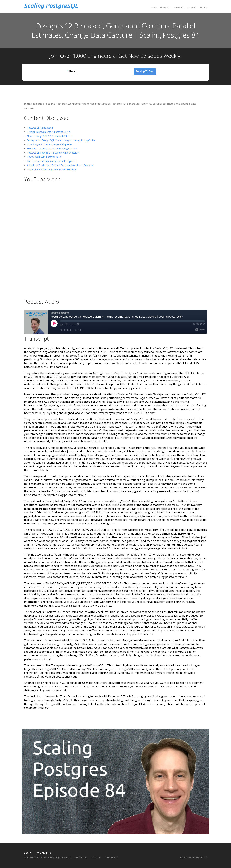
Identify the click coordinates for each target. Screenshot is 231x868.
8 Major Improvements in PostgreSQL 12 (48, 132)
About (204, 7)
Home (154, 7)
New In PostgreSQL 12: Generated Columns (50, 136)
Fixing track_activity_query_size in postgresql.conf (52, 149)
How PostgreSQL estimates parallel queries (49, 144)
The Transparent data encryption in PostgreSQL (52, 161)
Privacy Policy (111, 857)
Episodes (165, 7)
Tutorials (179, 7)
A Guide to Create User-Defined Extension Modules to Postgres (60, 165)
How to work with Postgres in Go (44, 157)
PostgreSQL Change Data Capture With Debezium (53, 153)
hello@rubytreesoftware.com (194, 857)
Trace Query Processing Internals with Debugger (52, 169)
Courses (192, 7)
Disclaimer (96, 857)
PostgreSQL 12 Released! (40, 128)
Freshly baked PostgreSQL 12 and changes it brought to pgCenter (61, 140)
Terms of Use (81, 857)
